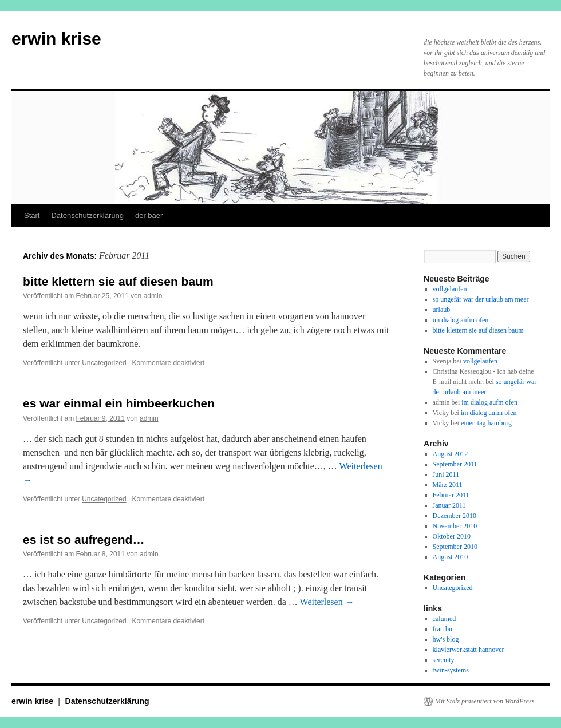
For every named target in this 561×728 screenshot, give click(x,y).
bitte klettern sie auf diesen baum (118, 281)
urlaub (442, 310)
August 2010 (451, 557)
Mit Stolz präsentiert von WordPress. (485, 701)
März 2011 (448, 485)
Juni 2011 (446, 474)
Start (32, 215)
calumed (445, 619)
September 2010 (455, 547)
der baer (149, 215)
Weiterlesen (327, 602)
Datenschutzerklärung (87, 215)
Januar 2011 (449, 505)
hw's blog (446, 639)
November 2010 (455, 526)
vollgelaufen (450, 289)
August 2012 (451, 454)
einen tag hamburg (486, 423)
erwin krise (56, 39)
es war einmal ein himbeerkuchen (119, 403)
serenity (444, 660)
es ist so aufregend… (84, 539)
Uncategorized (104, 363)
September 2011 (455, 464)
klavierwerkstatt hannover (469, 650)
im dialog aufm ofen (461, 320)
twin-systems (451, 670)
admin (153, 296)
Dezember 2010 (455, 516)
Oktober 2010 (452, 536)
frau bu (443, 629)
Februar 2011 (451, 495)
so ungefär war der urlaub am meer (481, 299)
